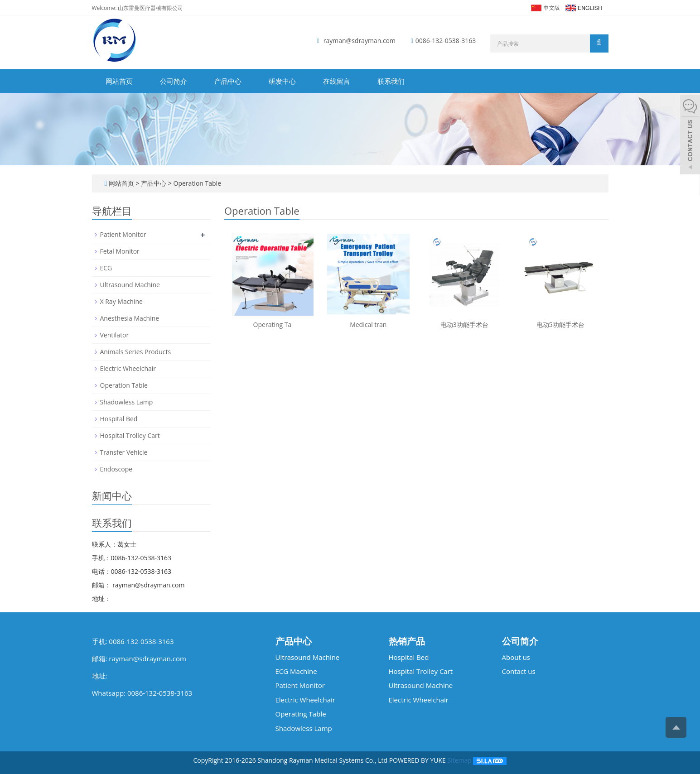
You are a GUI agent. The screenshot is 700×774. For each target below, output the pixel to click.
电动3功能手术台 (464, 325)
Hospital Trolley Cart (130, 435)
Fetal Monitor (120, 251)
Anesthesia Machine (130, 318)
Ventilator (115, 335)
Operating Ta (273, 325)
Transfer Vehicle (124, 452)
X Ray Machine (121, 301)
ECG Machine (296, 671)
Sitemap (459, 760)
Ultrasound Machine (130, 285)
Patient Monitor (123, 234)
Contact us (519, 671)
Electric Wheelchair (128, 368)
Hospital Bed (119, 419)
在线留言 (337, 81)
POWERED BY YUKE (418, 760)
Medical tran (368, 325)
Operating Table (301, 714)
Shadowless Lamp (127, 402)
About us (516, 657)
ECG (106, 268)
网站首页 (119, 81)
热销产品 (407, 641)
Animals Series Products (136, 352)
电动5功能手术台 (560, 325)
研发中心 (282, 81)
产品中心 (228, 81)
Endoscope (116, 469)
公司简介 (174, 81)
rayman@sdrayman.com (360, 41)
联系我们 (391, 81)
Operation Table (196, 183)
